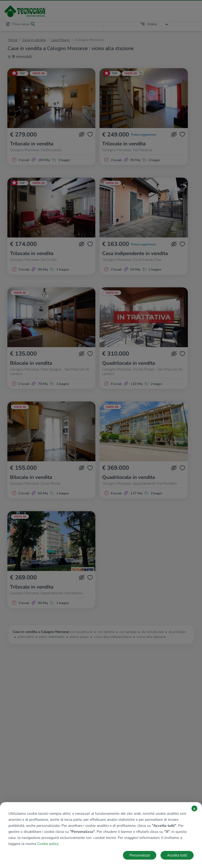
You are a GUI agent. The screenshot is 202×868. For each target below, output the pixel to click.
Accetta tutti (177, 855)
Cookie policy (48, 844)
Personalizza (140, 855)
